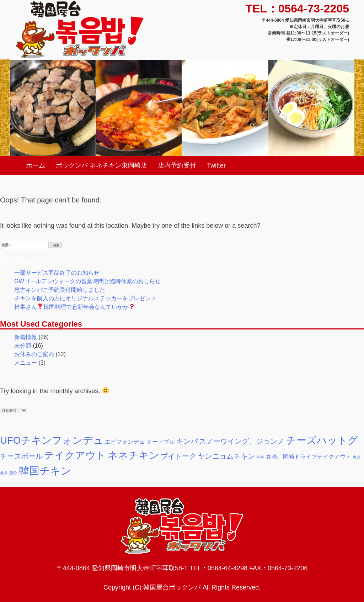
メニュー (26, 363)
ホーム (36, 165)
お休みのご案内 (34, 354)
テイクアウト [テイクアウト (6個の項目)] (75, 455)
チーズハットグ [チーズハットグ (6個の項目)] (322, 440)
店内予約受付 (177, 165)
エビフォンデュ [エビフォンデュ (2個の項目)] (125, 442)
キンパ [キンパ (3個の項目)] (187, 441)
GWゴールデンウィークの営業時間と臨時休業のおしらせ (87, 281)
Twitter (216, 165)
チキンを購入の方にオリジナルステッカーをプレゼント (85, 298)
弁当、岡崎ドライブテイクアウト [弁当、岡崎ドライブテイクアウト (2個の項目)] (309, 456)
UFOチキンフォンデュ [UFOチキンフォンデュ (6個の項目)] (52, 440)
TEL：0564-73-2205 (297, 9)
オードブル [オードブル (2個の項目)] (161, 442)
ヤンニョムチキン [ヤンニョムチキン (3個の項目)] (226, 456)
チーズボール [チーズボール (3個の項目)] (21, 456)
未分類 (23, 346)
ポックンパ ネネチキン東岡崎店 (101, 165)
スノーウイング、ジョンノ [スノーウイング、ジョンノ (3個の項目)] (242, 441)
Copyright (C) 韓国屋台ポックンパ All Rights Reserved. (182, 587)
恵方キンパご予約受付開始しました (60, 290)
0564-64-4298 (227, 568)
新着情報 (26, 337)
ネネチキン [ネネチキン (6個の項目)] (133, 455)
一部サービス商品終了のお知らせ (57, 273)
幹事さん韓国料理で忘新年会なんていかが (74, 307)
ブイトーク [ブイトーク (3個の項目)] (178, 456)
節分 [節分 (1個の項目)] (13, 473)
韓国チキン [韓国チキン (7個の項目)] (45, 471)
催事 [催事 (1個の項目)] (260, 457)
